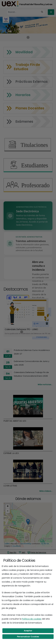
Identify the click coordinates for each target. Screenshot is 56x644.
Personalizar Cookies (28, 637)
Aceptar (28, 631)
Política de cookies (32, 619)
